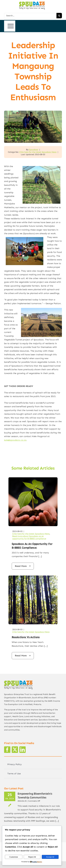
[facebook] (7, 750)
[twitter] (15, 750)
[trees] (33, 577)
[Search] (59, 16)
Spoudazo (34, 150)
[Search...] (30, 16)
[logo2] (32, 3)
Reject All (32, 857)
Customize (14, 857)
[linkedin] (22, 750)
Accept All (50, 857)
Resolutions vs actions (26, 637)
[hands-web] (33, 478)
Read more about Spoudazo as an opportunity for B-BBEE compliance (29, 537)
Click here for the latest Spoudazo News (38, 152)
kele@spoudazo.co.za (15, 440)
